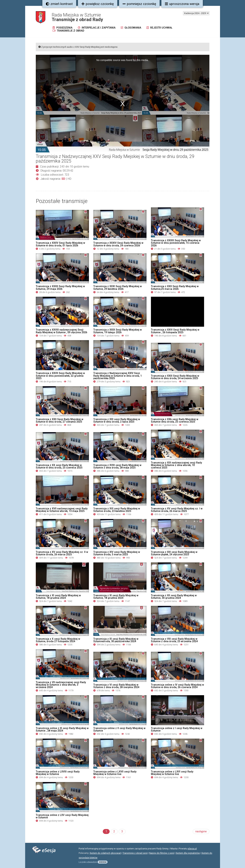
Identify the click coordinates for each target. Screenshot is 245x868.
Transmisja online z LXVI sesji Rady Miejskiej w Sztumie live (172, 773)
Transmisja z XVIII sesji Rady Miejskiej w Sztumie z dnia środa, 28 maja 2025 (117, 466)
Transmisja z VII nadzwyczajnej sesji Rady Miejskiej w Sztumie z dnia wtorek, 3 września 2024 (61, 685)
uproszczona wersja (182, 4)
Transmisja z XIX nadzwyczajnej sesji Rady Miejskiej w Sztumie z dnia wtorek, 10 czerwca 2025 (176, 465)
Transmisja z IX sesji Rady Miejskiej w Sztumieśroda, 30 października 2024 (116, 640)
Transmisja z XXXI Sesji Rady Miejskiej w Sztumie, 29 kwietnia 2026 (118, 288)
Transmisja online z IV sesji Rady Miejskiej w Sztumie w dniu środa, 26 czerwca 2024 (177, 686)
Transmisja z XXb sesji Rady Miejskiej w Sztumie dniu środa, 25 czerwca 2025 (175, 420)
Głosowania (131, 28)
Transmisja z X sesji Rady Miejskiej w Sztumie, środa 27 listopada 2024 (58, 640)
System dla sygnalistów (188, 853)
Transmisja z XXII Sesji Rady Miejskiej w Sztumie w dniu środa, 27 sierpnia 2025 (60, 420)
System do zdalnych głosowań (105, 853)
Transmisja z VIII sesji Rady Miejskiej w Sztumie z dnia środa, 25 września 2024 (174, 640)
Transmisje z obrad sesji (135, 853)
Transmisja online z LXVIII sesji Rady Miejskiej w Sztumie (58, 773)
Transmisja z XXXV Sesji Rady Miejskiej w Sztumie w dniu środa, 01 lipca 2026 (60, 244)
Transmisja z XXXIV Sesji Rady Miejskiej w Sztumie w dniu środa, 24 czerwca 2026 (118, 244)
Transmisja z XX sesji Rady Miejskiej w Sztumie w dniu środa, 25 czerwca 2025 (59, 466)
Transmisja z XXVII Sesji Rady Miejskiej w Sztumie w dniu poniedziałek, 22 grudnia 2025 (60, 376)
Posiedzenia (63, 28)
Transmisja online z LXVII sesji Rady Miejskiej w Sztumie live (115, 773)
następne (201, 831)
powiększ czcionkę (98, 4)
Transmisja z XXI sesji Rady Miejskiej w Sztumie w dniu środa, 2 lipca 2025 (117, 420)
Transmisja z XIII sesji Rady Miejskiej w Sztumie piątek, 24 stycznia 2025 (174, 553)
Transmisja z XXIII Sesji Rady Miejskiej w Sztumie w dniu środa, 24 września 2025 (175, 377)
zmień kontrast (59, 4)
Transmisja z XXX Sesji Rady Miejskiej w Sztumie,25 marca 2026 (175, 288)
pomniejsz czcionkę (139, 4)
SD (63, 179)
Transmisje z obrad (68, 31)
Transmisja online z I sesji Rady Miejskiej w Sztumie (177, 729)
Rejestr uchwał (159, 28)
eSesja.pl (192, 849)
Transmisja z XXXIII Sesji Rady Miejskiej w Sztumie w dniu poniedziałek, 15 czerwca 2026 (176, 243)
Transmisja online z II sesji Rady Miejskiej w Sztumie (119, 729)
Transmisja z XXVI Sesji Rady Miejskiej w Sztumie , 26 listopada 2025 (175, 331)
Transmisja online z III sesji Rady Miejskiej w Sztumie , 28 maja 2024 (62, 729)
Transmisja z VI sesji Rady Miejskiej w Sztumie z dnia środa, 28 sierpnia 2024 (116, 686)
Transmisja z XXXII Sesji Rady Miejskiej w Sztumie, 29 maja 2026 (60, 288)
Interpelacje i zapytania (97, 28)
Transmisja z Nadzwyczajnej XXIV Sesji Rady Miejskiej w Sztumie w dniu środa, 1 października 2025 (118, 376)
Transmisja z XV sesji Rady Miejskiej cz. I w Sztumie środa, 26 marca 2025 (177, 510)
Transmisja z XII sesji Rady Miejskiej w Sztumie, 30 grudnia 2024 (174, 597)
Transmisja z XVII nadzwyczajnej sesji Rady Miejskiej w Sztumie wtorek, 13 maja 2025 (62, 510)
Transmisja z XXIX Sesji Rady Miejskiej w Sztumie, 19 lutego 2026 (118, 331)
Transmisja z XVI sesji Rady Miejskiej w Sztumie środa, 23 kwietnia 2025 (117, 510)
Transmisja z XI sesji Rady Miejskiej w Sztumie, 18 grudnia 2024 (58, 597)
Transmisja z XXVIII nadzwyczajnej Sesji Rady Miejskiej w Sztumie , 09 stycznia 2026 (61, 331)
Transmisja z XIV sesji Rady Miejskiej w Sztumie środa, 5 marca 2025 (117, 553)
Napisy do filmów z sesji (162, 853)
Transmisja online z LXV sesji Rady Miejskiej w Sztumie (62, 816)
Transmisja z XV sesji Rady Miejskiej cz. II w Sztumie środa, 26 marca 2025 (62, 553)
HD (69, 179)
